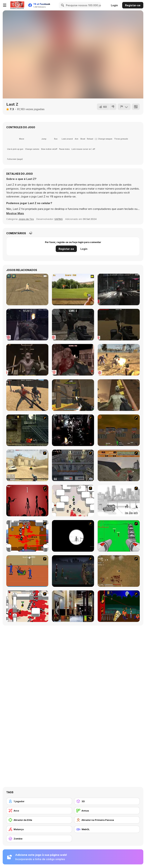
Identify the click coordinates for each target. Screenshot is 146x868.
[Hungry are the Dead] (119, 606)
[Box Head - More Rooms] (73, 501)
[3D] (107, 801)
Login (114, 5)
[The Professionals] (73, 465)
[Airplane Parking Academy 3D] (27, 289)
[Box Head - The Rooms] (27, 536)
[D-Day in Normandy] (119, 465)
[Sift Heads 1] (119, 501)
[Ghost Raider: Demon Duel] (73, 430)
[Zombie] (39, 839)
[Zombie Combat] (119, 325)
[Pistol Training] (73, 289)
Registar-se (133, 5)
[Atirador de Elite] (39, 820)
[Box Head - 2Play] (27, 606)
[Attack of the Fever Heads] (27, 571)
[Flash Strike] (27, 465)
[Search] (62, 5)
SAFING (59, 219)
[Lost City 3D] (73, 325)
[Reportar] (124, 107)
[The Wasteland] (119, 360)
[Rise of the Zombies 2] (119, 289)
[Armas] (107, 811)
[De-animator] (27, 501)
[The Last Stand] (73, 571)
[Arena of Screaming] (73, 360)
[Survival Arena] (27, 395)
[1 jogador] (39, 801)
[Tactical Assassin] (73, 536)
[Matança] (39, 829)
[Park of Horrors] (27, 325)
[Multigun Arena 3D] (73, 395)
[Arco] (39, 811)
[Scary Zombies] (119, 395)
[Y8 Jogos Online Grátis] (17, 5)
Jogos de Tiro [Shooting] (26, 219)
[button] (15, 213)
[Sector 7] (27, 360)
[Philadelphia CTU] (73, 606)
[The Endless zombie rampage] (119, 571)
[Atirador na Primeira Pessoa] (107, 820)
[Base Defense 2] (119, 536)
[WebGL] (107, 829)
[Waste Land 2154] (119, 430)
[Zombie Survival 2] (27, 430)
